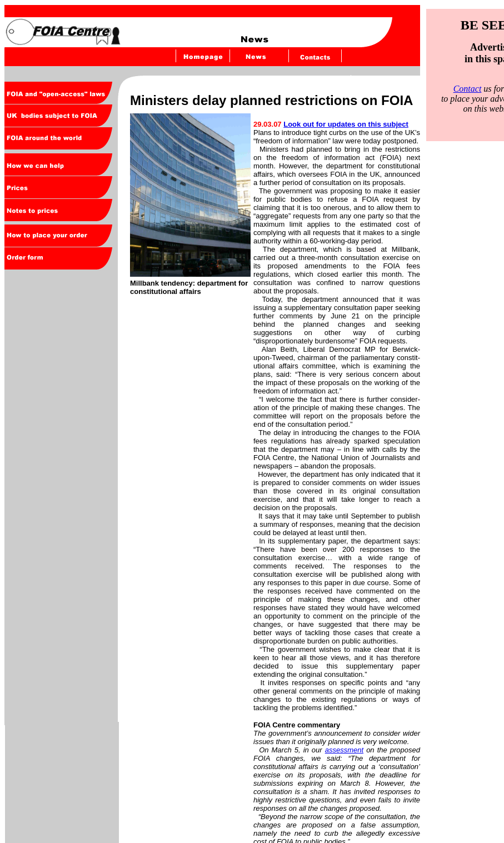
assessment (344, 750)
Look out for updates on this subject (346, 124)
